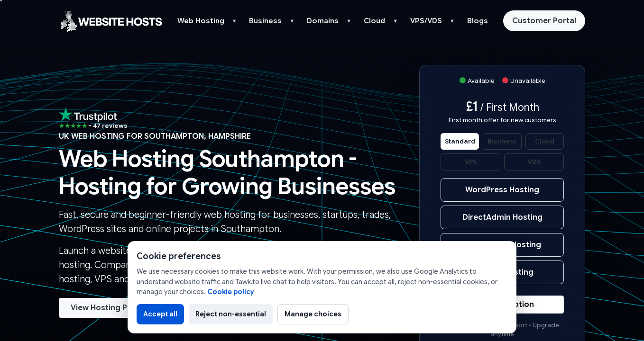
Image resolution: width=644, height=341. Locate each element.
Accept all (160, 314)
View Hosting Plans (107, 308)
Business (265, 21)
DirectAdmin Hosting (502, 217)
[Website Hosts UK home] (111, 21)
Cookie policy (231, 292)
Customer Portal (544, 21)
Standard (460, 141)
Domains (323, 21)
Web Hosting (201, 21)
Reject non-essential (231, 314)
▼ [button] (235, 21)
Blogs (478, 21)
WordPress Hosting (502, 190)
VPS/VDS (426, 21)
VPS (471, 162)
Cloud (374, 21)
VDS (534, 162)
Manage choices (313, 314)
